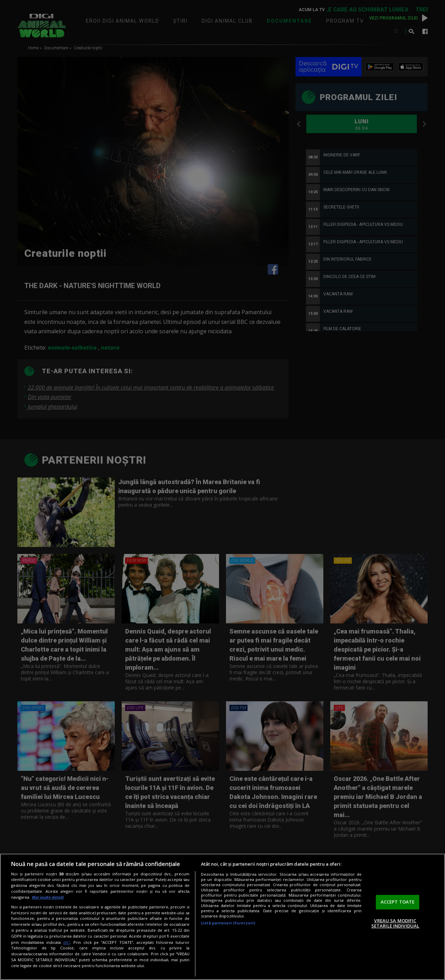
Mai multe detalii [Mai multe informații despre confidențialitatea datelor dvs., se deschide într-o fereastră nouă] (48, 897)
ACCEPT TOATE (398, 902)
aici (67, 942)
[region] (222, 917)
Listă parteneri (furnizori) (228, 923)
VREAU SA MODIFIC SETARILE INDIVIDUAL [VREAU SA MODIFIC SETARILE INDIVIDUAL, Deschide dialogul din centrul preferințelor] (395, 923)
